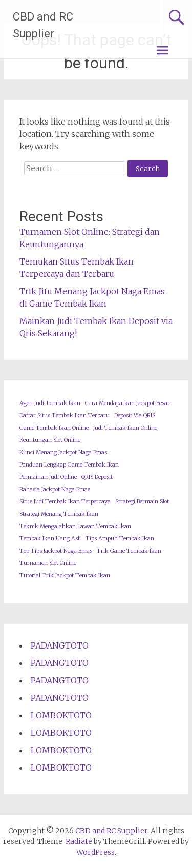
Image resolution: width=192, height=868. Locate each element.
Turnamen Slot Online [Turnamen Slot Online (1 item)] (48, 563)
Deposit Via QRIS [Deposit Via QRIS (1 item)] (135, 416)
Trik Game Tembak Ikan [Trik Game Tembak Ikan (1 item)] (129, 551)
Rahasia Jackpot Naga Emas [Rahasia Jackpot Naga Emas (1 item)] (55, 489)
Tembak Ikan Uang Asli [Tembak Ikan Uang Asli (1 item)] (50, 539)
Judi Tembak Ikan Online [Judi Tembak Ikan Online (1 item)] (125, 428)
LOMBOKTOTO (61, 715)
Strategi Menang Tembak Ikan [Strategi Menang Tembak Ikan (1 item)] (59, 514)
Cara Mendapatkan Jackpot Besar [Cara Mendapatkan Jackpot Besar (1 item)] (127, 403)
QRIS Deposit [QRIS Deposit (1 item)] (97, 477)
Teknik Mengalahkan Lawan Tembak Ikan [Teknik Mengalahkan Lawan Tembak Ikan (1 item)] (75, 526)
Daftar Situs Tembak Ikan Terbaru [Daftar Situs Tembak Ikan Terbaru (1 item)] (65, 416)
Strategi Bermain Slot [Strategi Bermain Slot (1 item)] (142, 502)
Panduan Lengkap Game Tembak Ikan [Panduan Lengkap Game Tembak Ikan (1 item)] (69, 465)
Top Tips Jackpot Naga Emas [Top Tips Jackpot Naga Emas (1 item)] (56, 551)
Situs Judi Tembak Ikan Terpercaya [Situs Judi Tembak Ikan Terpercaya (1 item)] (65, 502)
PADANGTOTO (60, 645)
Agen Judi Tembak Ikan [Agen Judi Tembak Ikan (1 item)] (50, 403)
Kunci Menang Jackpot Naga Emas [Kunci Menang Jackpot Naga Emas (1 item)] (63, 452)
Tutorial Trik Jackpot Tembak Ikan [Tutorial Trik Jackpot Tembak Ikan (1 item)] (65, 576)
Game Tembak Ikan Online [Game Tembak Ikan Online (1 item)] (54, 428)
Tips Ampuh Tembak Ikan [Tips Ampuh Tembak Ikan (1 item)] (120, 539)
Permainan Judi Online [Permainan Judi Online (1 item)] (48, 477)
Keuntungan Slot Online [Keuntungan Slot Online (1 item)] (50, 440)
